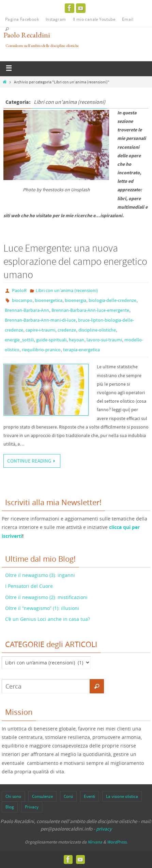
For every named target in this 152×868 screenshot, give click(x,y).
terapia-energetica (81, 350)
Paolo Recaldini (27, 35)
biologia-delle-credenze (112, 300)
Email (128, 19)
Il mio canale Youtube (94, 19)
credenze (67, 330)
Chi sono (13, 796)
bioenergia (75, 300)
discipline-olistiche (97, 330)
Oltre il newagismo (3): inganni (40, 575)
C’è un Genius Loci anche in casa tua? (48, 619)
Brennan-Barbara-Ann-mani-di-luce (40, 320)
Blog (10, 807)
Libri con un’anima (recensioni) (67, 290)
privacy (104, 829)
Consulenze (42, 796)
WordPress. (117, 842)
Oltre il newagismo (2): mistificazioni (46, 597)
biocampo (22, 300)
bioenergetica (49, 300)
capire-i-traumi (40, 330)
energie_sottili (19, 340)
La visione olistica (122, 796)
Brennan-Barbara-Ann (27, 310)
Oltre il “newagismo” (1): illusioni (42, 608)
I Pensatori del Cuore (29, 586)
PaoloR (19, 290)
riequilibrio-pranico (41, 350)
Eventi (89, 796)
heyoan (77, 340)
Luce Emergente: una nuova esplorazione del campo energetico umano (75, 261)
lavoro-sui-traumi (104, 340)
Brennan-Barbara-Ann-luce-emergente (90, 310)
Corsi (68, 796)
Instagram (56, 19)
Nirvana (95, 842)
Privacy (32, 807)
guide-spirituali (51, 340)
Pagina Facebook (22, 19)
